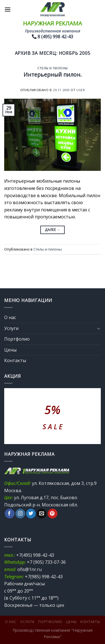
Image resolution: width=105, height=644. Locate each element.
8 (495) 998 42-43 (55, 37)
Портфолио (17, 339)
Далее (53, 230)
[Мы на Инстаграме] (20, 514)
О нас (10, 317)
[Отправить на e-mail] (42, 514)
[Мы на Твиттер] (31, 514)
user (81, 90)
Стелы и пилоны (53, 68)
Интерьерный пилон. (53, 75)
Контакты (15, 360)
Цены (10, 350)
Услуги (11, 328)
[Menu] (8, 9)
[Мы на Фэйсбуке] (10, 514)
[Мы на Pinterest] (53, 514)
